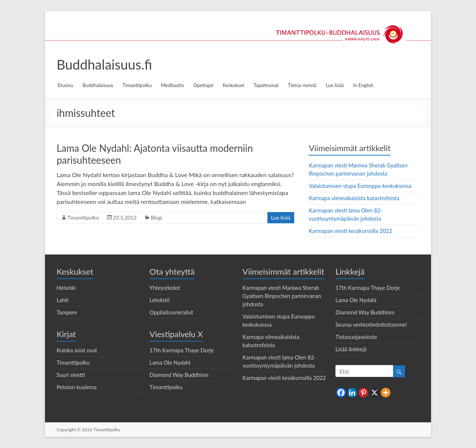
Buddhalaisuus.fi (104, 64)
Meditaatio (173, 85)
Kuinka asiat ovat (77, 350)
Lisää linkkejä (351, 349)
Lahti (62, 300)
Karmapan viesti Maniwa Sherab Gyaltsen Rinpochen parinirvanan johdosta (282, 296)
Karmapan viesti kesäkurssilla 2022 (350, 231)
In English (364, 85)
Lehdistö (160, 300)
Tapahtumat (266, 85)
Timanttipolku (137, 85)
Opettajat (203, 85)
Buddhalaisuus (98, 85)
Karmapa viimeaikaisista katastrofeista (354, 198)
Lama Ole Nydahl (170, 363)
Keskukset (234, 85)
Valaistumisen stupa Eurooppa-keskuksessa (360, 186)
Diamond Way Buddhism (179, 375)
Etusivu (65, 85)
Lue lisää (335, 85)
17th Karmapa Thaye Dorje (182, 350)
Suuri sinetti (71, 375)
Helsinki (66, 288)
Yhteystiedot (165, 288)
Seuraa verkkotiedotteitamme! (371, 325)
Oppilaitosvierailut (171, 312)
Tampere (67, 312)
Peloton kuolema (77, 387)
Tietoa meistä (302, 85)
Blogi (156, 217)
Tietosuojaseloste (356, 337)
